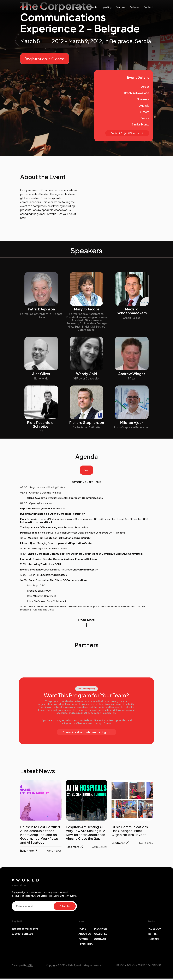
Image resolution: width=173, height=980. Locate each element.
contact (148, 7)
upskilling (107, 7)
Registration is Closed (45, 59)
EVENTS (83, 941)
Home (68, 7)
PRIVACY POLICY (126, 967)
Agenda (144, 105)
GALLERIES (101, 935)
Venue (145, 118)
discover (121, 7)
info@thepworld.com (25, 930)
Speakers (143, 99)
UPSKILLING (86, 946)
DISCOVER (100, 930)
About (145, 87)
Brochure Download (137, 93)
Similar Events (141, 124)
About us (80, 7)
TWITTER (153, 935)
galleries (135, 7)
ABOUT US (85, 935)
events (93, 7)
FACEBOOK (154, 930)
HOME (82, 930)
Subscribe (65, 908)
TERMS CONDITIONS (149, 967)
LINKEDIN (153, 941)
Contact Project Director (127, 133)
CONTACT (100, 941)
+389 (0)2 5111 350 (22, 935)
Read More (87, 624)
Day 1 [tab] (87, 471)
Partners (144, 112)
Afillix (30, 967)
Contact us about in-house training (87, 734)
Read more (29, 852)
